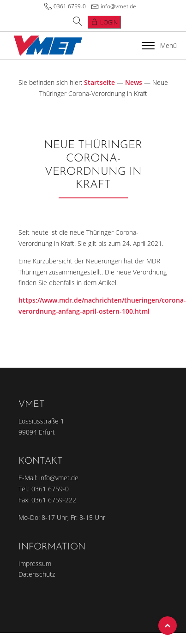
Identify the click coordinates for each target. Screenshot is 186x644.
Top (168, 626)
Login (109, 22)
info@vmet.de (118, 6)
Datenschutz (37, 574)
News (134, 82)
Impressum (35, 563)
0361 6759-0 (70, 6)
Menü (159, 45)
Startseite (99, 82)
